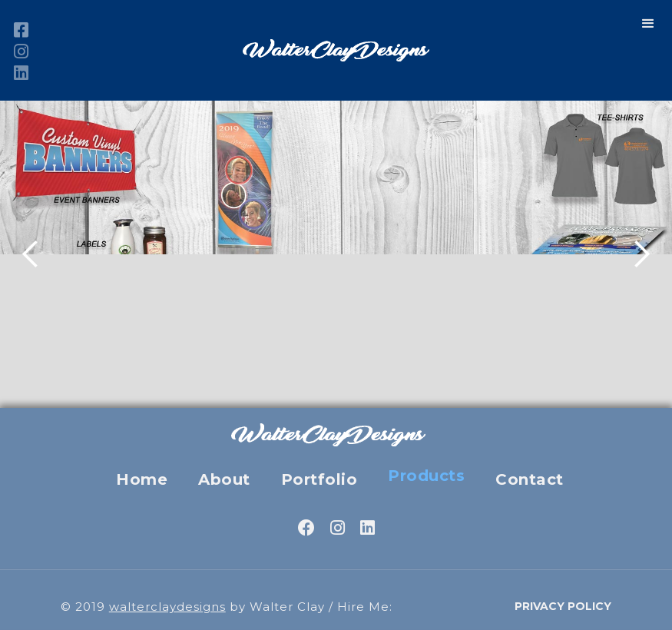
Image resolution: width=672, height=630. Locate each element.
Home (142, 479)
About (224, 479)
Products (426, 476)
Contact (530, 479)
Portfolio (319, 479)
